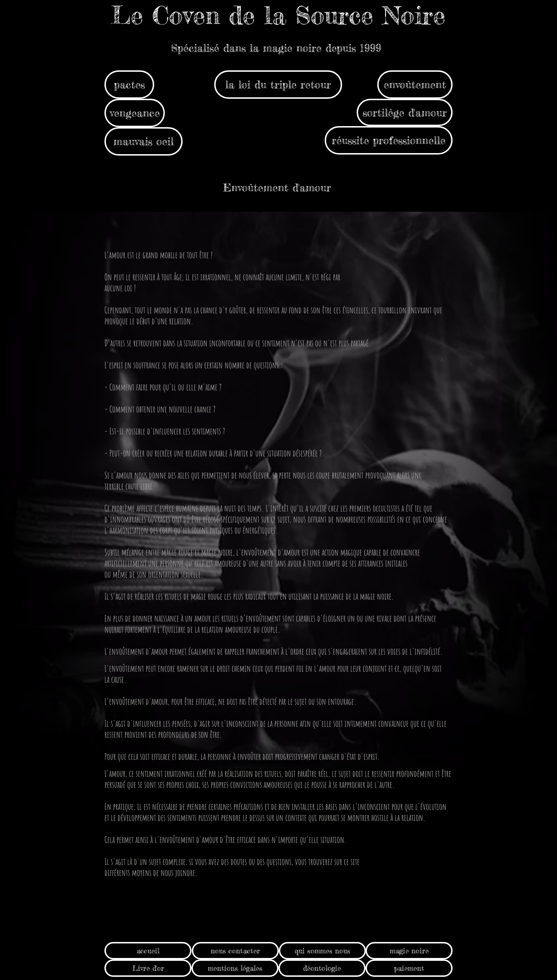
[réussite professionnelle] (389, 140)
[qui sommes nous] (322, 951)
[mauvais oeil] (144, 141)
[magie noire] (409, 951)
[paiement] (409, 968)
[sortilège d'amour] (405, 112)
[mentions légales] (235, 968)
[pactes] (129, 85)
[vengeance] (135, 113)
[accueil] (148, 951)
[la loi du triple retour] (278, 85)
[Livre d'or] (148, 968)
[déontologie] (322, 968)
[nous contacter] (235, 951)
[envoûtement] (415, 85)
